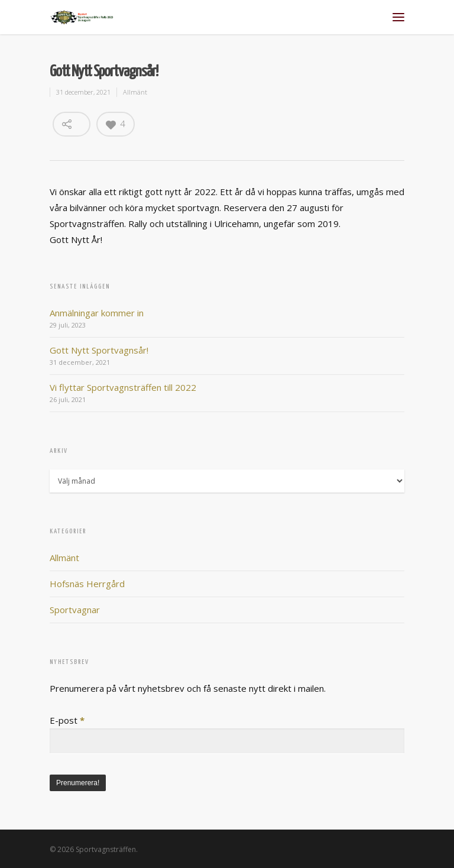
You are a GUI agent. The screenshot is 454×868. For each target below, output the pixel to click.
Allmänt (135, 92)
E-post (67, 720)
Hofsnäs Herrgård (87, 584)
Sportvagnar (75, 610)
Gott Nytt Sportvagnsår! (99, 350)
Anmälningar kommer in (97, 313)
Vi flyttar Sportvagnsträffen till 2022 (123, 387)
